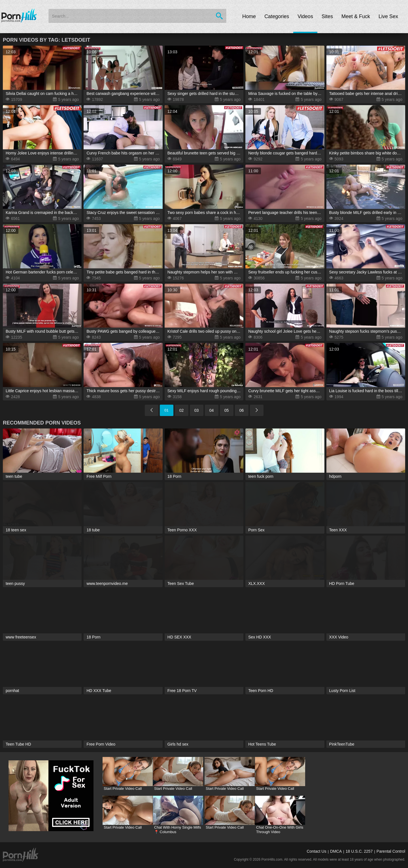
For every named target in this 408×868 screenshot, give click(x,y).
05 (227, 410)
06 (242, 410)
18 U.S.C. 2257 (359, 851)
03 (197, 410)
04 (212, 410)
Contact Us (316, 851)
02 (182, 410)
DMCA (336, 851)
